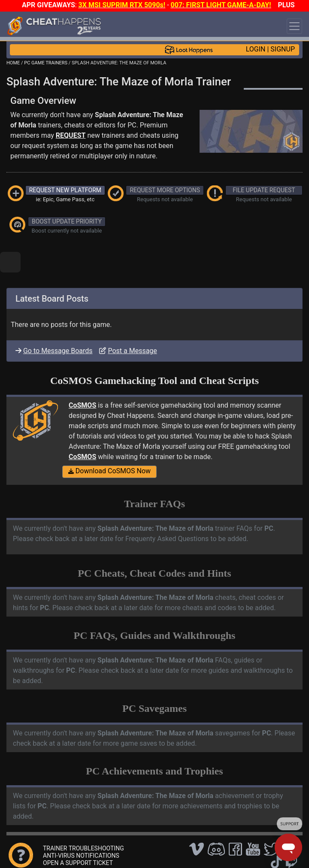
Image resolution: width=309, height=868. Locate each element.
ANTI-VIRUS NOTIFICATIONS (81, 856)
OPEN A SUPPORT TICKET (78, 863)
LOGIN (256, 49)
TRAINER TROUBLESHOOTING (83, 848)
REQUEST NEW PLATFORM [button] (65, 190)
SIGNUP (283, 49)
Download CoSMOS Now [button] (109, 471)
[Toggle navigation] (294, 26)
